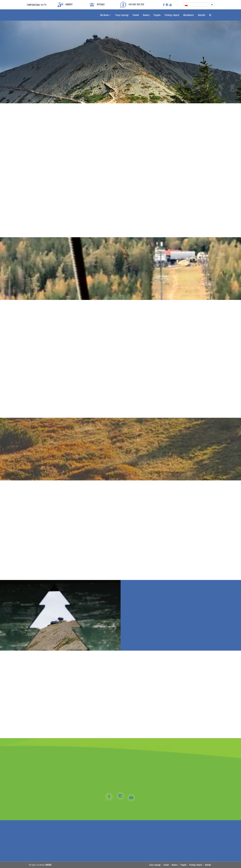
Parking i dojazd (196, 865)
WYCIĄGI (97, 5)
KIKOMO (49, 865)
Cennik (166, 865)
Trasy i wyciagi (155, 865)
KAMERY (65, 5)
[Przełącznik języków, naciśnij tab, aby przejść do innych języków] (199, 5)
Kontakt (208, 865)
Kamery (175, 865)
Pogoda (183, 865)
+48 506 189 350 (132, 5)
